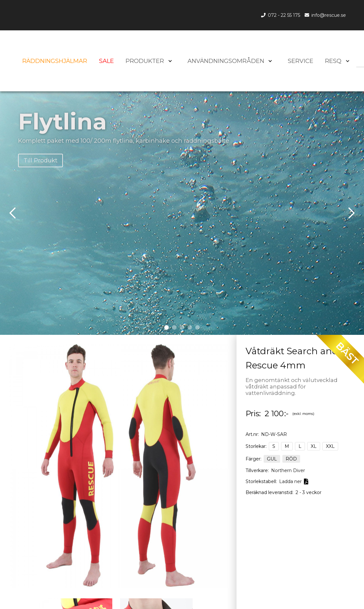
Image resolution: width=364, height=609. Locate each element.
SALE (106, 61)
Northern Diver (288, 470)
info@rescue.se (329, 15)
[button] (336, 61)
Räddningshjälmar (55, 61)
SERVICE (301, 61)
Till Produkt (40, 160)
